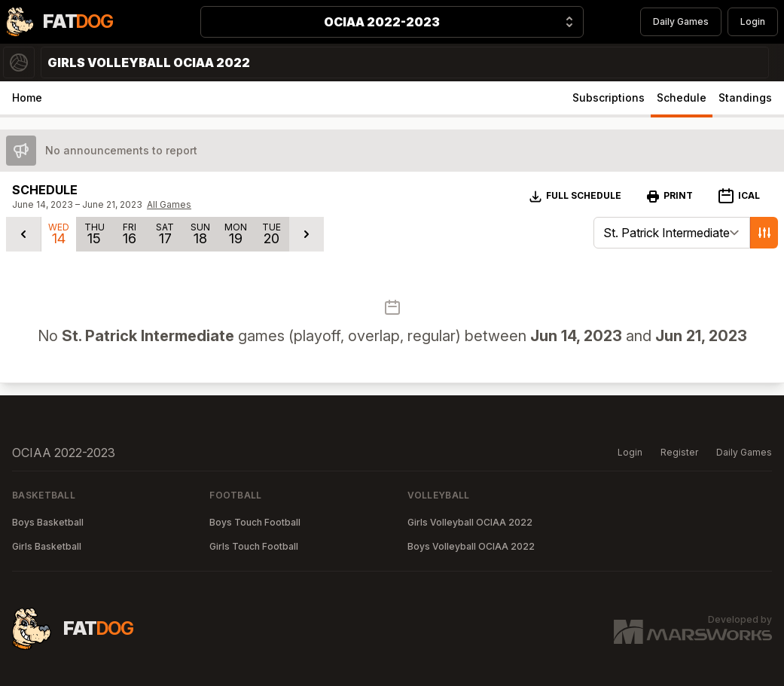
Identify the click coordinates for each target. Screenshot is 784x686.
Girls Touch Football (254, 546)
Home (27, 98)
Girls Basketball (47, 546)
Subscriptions (609, 98)
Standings (745, 98)
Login (753, 21)
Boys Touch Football (255, 522)
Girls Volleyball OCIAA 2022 (470, 522)
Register (679, 452)
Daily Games (681, 21)
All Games (169, 204)
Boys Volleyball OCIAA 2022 (471, 546)
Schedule (682, 98)
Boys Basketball (48, 522)
